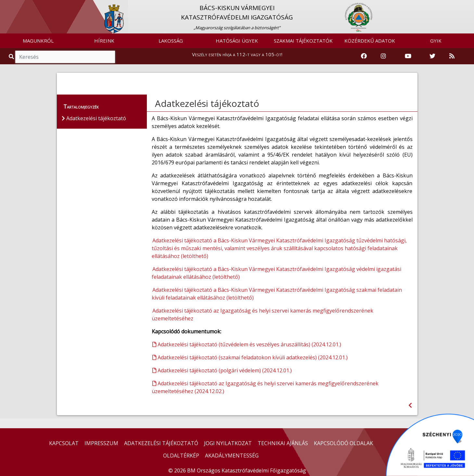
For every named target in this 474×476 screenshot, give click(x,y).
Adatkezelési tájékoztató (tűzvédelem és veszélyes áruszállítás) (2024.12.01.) (247, 344)
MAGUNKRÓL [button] (38, 41)
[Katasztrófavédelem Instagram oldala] (383, 56)
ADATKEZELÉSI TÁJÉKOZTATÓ (161, 443)
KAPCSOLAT (64, 443)
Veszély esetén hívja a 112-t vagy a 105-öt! (237, 54)
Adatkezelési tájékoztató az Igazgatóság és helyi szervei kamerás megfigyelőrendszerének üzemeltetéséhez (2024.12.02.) (265, 387)
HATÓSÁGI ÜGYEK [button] (237, 41)
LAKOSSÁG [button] (171, 41)
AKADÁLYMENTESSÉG (232, 456)
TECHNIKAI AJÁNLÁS (283, 443)
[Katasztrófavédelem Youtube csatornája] (408, 56)
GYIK (436, 41)
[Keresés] (65, 57)
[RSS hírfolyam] (452, 56)
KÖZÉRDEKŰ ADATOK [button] (370, 41)
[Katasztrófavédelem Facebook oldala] (364, 56)
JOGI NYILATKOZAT (228, 443)
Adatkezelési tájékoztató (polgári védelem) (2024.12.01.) (222, 370)
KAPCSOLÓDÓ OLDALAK (343, 443)
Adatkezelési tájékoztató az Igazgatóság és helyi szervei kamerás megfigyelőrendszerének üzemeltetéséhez (263, 315)
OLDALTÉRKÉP (181, 456)
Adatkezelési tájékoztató (207, 103)
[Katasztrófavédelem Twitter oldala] (432, 56)
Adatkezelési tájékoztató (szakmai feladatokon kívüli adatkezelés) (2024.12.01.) (250, 357)
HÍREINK (104, 41)
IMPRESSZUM (101, 443)
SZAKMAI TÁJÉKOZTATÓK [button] (303, 41)
